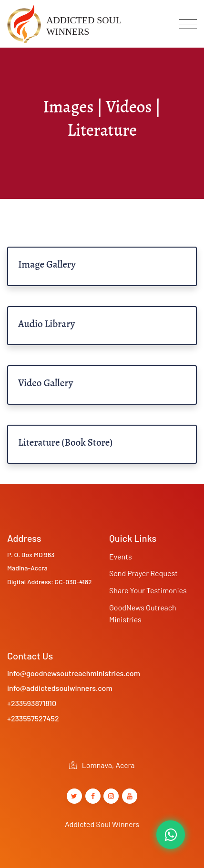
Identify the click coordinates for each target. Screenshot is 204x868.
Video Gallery (46, 383)
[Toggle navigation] (188, 24)
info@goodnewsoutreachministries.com (74, 673)
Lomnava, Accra (102, 765)
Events (121, 556)
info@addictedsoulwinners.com (60, 688)
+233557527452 (33, 718)
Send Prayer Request (143, 573)
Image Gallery (47, 264)
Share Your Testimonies (148, 590)
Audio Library (46, 324)
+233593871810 (32, 703)
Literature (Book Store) (65, 442)
